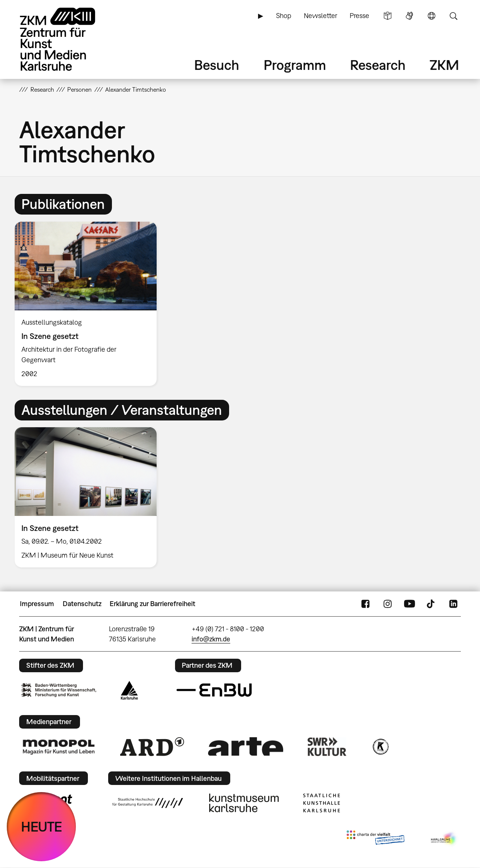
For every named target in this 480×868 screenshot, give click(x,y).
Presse (359, 16)
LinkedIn (453, 604)
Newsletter (321, 16)
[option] (89, 304)
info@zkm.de (211, 639)
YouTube (409, 604)
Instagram (388, 604)
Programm (295, 65)
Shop (284, 16)
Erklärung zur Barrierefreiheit (152, 604)
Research (378, 65)
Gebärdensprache (409, 16)
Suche (453, 16)
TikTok (432, 604)
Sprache (432, 16)
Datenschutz (82, 604)
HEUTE (42, 826)
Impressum (37, 604)
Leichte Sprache (388, 16)
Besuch (217, 65)
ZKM (444, 65)
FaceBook (365, 604)
